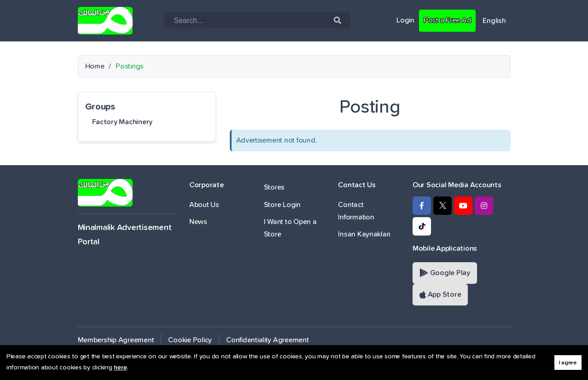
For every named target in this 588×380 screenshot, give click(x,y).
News (198, 222)
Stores (274, 187)
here (120, 368)
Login (405, 20)
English (494, 21)
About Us (204, 205)
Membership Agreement (116, 340)
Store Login (282, 205)
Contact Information (356, 211)
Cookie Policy (190, 340)
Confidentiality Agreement (268, 340)
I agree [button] (568, 363)
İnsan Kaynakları (364, 234)
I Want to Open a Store (290, 228)
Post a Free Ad (447, 20)
